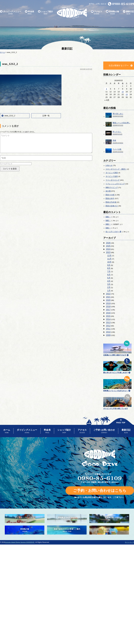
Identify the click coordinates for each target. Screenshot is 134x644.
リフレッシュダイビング (115, 184)
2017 (108, 310)
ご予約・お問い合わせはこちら (100, 490)
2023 (108, 252)
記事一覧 (46, 116)
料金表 (30, 13)
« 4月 (107, 100)
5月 (109, 278)
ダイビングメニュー (11, 13)
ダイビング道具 (112, 176)
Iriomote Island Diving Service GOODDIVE (20, 542)
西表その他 (110, 195)
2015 (108, 316)
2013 (108, 322)
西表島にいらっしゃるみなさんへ (117, 383)
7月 (109, 271)
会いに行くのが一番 (113, 232)
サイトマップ (129, 542)
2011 (108, 329)
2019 (108, 303)
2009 (108, 335)
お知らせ (109, 165)
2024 (108, 249)
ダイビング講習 (112, 173)
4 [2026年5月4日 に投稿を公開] (106, 89)
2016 (108, 313)
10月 (109, 262)
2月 (109, 287)
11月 (109, 259)
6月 (109, 275)
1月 (109, 291)
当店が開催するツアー (119, 66)
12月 (109, 256)
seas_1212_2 (10, 116)
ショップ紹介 (46, 13)
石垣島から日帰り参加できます (117, 348)
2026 (108, 243)
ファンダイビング (113, 180)
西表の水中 (110, 198)
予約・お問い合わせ (98, 4)
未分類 (108, 191)
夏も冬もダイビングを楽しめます (117, 366)
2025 (108, 246)
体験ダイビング (112, 187)
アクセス (97, 13)
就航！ (108, 217)
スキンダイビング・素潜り (116, 169)
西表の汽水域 (111, 202)
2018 (108, 306)
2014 (108, 319)
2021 (108, 297)
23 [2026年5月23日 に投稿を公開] (127, 94)
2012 (108, 326)
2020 (108, 300)
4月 (109, 281)
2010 (108, 332)
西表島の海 (113, 13)
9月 (109, 265)
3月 (109, 284)
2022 (108, 294)
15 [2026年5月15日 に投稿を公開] (123, 92)
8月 (109, 268)
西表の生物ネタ (112, 206)
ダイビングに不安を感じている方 (117, 401)
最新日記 (128, 13)
